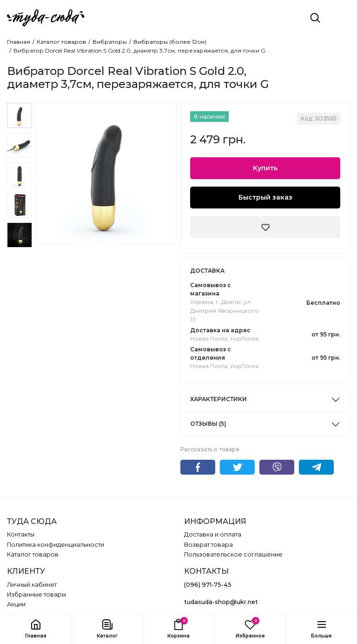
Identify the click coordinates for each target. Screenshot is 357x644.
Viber (277, 467)
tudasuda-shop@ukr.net (221, 602)
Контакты (21, 534)
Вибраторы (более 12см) (170, 42)
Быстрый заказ (265, 197)
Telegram (316, 467)
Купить (265, 168)
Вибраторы (110, 42)
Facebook (198, 467)
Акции (16, 604)
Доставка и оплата (213, 534)
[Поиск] (315, 18)
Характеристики (218, 399)
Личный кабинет (32, 585)
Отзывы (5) (208, 424)
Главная (19, 42)
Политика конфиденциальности (56, 545)
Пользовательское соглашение (233, 554)
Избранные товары (36, 594)
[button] (107, 629)
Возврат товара (208, 545)
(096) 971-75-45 (208, 585)
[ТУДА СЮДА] (46, 18)
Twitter (237, 467)
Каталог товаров (61, 42)
